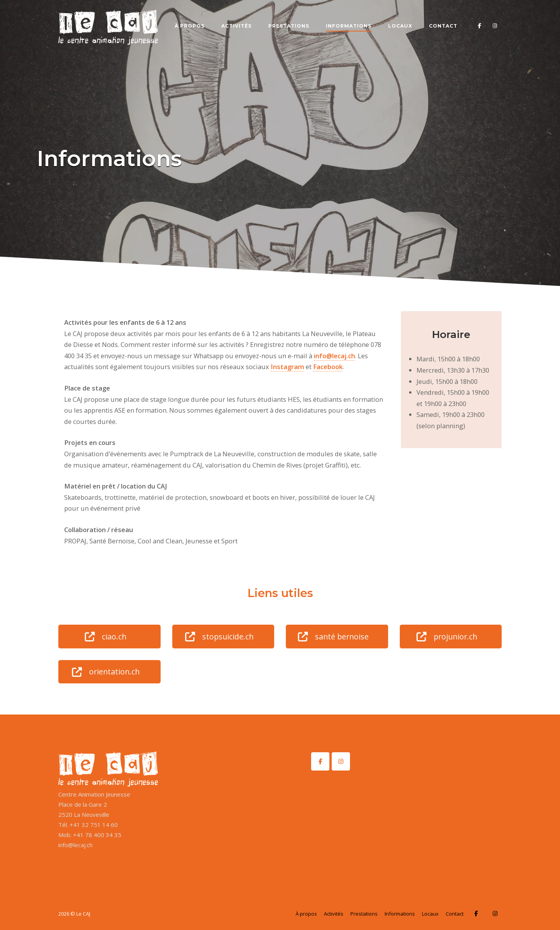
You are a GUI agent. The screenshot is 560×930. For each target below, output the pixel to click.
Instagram (287, 367)
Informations (349, 26)
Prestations (289, 26)
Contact (443, 26)
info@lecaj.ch (334, 356)
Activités (236, 26)
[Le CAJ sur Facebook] (320, 761)
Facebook (328, 367)
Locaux (400, 26)
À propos (190, 26)
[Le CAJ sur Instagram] (341, 761)
